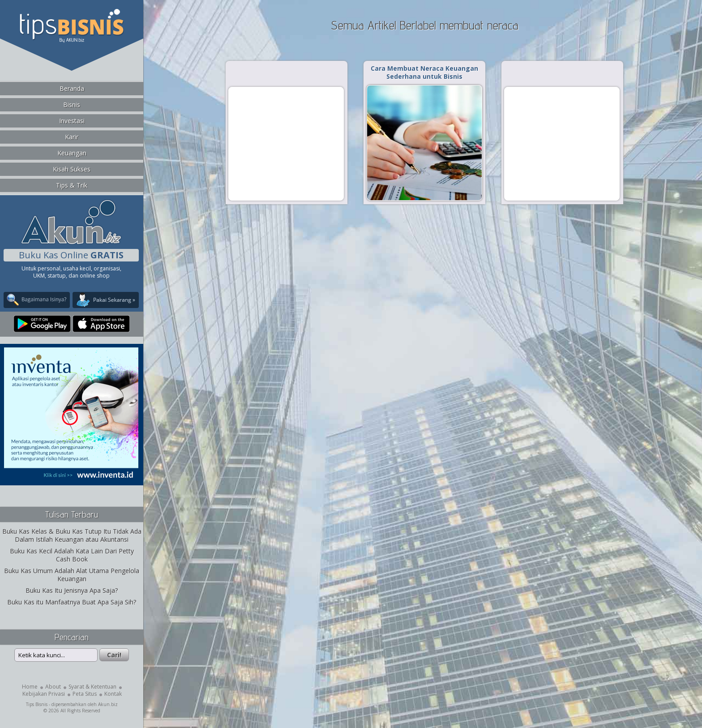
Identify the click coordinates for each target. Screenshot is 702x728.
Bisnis (72, 105)
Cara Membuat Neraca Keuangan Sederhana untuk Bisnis (424, 72)
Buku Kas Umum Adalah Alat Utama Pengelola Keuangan (72, 575)
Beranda (72, 88)
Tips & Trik (72, 185)
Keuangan (72, 153)
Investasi (72, 121)
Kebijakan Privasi (44, 694)
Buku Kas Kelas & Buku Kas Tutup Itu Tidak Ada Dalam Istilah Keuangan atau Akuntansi (72, 535)
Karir (72, 137)
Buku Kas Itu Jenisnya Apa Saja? (72, 590)
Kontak (113, 694)
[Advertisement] (286, 143)
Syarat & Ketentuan (92, 687)
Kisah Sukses (72, 169)
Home (30, 687)
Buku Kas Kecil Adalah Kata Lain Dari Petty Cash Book (72, 555)
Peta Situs (85, 694)
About (53, 687)
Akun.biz (108, 704)
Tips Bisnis (37, 704)
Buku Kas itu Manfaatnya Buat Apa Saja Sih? (72, 602)
